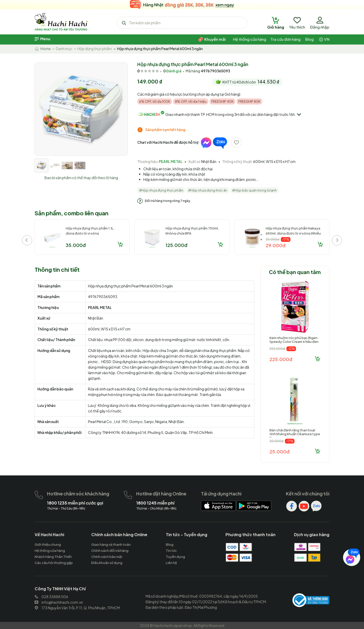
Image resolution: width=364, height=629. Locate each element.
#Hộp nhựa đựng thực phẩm (161, 190)
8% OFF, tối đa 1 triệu (191, 101)
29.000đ (276, 245)
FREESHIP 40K (222, 101)
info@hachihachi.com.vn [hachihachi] (59, 602)
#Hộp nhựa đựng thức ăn (208, 190)
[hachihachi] (182, 4)
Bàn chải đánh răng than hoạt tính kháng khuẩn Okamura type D (295, 434)
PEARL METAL (171, 161)
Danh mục (64, 49)
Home (43, 49)
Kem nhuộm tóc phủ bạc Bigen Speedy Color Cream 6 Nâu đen (294, 340)
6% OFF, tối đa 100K (155, 101)
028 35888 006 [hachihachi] (51, 597)
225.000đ (281, 359)
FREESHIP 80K (249, 101)
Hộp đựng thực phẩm (95, 49)
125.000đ (176, 245)
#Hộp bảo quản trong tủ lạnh (254, 190)
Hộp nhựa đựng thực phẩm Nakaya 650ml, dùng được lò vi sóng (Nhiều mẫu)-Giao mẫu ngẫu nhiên (293, 233)
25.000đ (279, 452)
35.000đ (76, 245)
